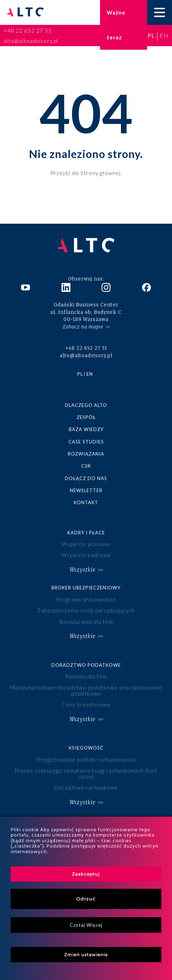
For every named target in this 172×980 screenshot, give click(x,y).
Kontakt (86, 502)
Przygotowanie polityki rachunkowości (86, 759)
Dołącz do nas (86, 478)
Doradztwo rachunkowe (86, 788)
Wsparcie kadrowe (86, 555)
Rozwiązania (86, 454)
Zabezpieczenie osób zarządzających (86, 610)
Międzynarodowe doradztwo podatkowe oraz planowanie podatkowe (86, 690)
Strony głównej (101, 173)
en (164, 35)
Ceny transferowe (86, 704)
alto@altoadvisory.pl (31, 41)
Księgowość (86, 748)
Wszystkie (83, 570)
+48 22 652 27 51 (28, 31)
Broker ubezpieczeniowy (86, 588)
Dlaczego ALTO (86, 405)
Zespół (86, 417)
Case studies (86, 442)
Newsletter (86, 490)
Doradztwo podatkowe (86, 665)
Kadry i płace (86, 533)
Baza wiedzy (86, 429)
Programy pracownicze (86, 599)
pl (151, 35)
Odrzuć (86, 899)
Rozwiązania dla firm (86, 622)
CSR (86, 466)
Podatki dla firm (86, 676)
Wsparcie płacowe (86, 544)
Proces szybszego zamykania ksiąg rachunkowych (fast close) (86, 774)
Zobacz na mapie (83, 327)
